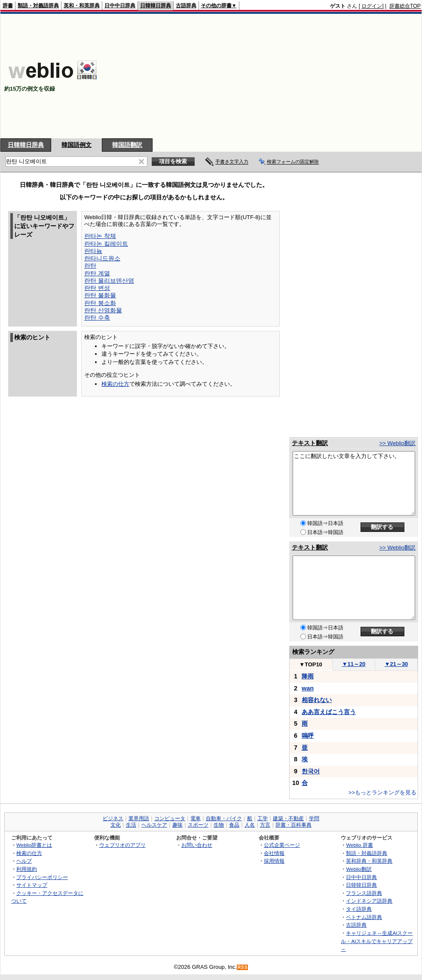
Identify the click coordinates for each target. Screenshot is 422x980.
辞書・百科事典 (294, 825)
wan (308, 688)
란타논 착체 (100, 236)
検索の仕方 (115, 384)
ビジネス (113, 818)
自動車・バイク (224, 818)
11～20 (354, 664)
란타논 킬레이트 (106, 244)
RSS (243, 967)
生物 (219, 825)
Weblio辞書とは (34, 845)
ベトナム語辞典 (364, 917)
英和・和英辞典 (82, 6)
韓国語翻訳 (127, 145)
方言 (265, 825)
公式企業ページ (282, 845)
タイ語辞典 (359, 909)
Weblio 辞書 (359, 845)
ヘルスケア (154, 825)
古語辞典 (186, 6)
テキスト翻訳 (310, 443)
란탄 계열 (97, 273)
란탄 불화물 (100, 295)
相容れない (317, 700)
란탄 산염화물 (103, 310)
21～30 (396, 664)
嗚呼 (308, 736)
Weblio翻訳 (359, 869)
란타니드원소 (102, 258)
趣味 (177, 825)
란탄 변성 (97, 288)
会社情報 (274, 853)
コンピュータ (170, 818)
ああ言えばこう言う (329, 712)
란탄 (90, 266)
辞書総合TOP (405, 6)
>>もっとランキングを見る (382, 792)
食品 (234, 825)
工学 (263, 818)
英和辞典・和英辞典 (369, 861)
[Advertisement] (301, 76)
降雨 (308, 676)
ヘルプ (24, 861)
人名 (250, 825)
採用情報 (274, 861)
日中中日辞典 (120, 6)
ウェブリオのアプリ (122, 845)
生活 (131, 825)
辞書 (8, 6)
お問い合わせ (197, 845)
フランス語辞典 (364, 893)
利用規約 (27, 869)
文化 (116, 825)
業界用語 (139, 818)
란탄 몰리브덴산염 (109, 281)
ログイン (372, 6)
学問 (314, 818)
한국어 (311, 771)
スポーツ (198, 825)
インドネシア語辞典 (369, 901)
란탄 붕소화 (100, 303)
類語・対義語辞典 (38, 6)
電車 (196, 818)
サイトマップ (32, 885)
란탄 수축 (97, 318)
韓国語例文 (76, 145)
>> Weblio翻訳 (398, 443)
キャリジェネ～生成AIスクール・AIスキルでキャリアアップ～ (377, 941)
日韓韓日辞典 (156, 6)
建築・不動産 (288, 818)
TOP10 (311, 664)
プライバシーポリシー (42, 877)
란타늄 (93, 251)
